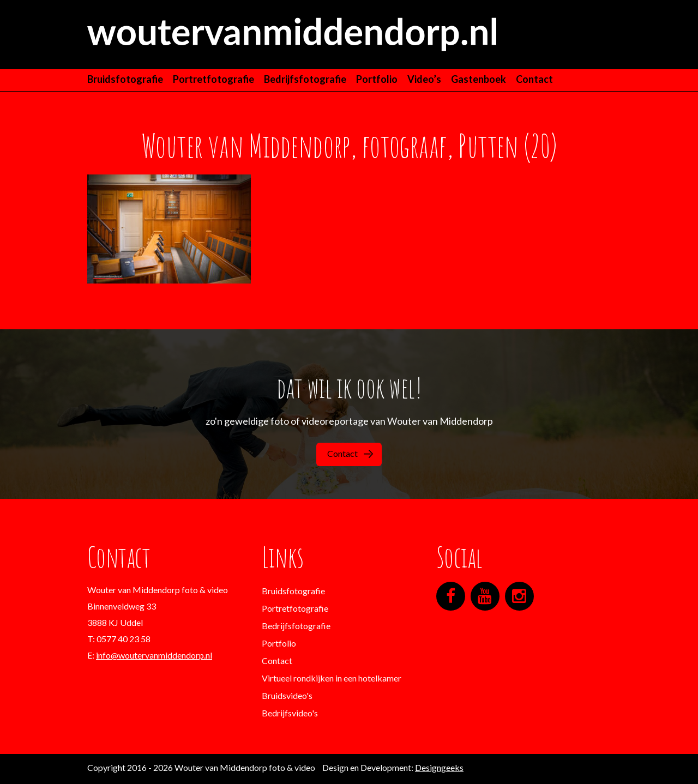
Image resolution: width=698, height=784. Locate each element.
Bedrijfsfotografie (305, 79)
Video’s (424, 79)
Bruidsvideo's (287, 695)
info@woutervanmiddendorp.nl (154, 655)
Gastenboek (479, 79)
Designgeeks (439, 767)
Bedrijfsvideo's (290, 713)
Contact (534, 79)
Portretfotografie (213, 79)
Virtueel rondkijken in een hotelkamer (332, 678)
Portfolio (377, 79)
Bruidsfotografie (125, 79)
